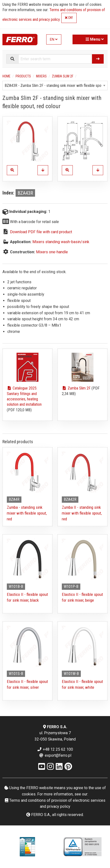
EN (54, 40)
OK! (69, 18)
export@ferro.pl (55, 755)
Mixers (41, 76)
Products (23, 76)
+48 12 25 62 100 (55, 749)
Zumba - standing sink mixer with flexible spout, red (27, 513)
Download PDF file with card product (41, 232)
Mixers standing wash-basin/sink (61, 242)
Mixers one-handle (52, 252)
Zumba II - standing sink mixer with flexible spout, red (82, 513)
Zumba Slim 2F (63, 76)
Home (6, 76)
